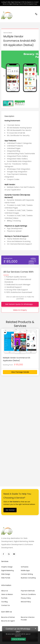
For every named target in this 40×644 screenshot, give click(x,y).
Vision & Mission (7, 594)
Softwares (25, 567)
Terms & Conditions (28, 594)
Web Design (6, 574)
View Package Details (20, 372)
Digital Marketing (7, 570)
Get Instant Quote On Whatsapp (20, 304)
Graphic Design (7, 567)
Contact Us (5, 605)
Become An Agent (8, 621)
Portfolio (4, 598)
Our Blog (4, 602)
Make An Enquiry (20, 310)
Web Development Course (31, 4)
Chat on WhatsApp (18, 639)
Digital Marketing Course (16, 4)
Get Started (10, 510)
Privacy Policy (26, 598)
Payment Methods (28, 591)
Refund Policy (26, 602)
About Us (5, 591)
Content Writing (27, 574)
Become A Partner (8, 617)
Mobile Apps (25, 570)
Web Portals (6, 578)
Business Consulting (28, 578)
